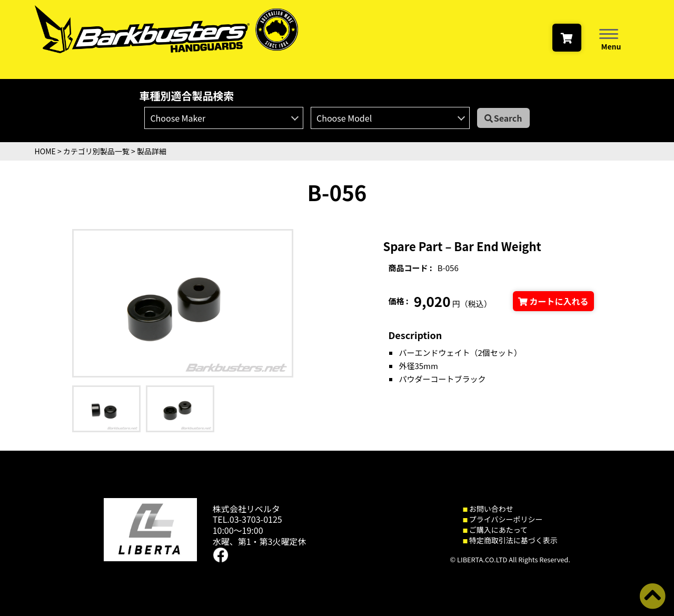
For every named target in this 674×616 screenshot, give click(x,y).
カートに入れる (553, 301)
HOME (45, 151)
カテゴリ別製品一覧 (96, 151)
